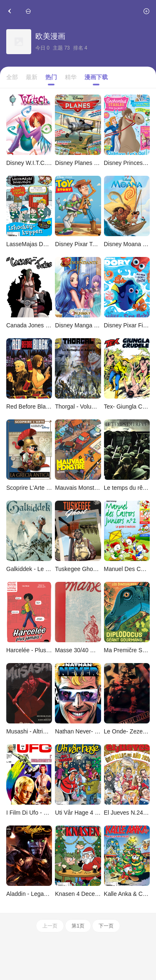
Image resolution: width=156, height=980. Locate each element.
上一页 (50, 926)
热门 (51, 77)
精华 (71, 77)
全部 (12, 77)
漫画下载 (96, 77)
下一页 (106, 926)
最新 (32, 77)
